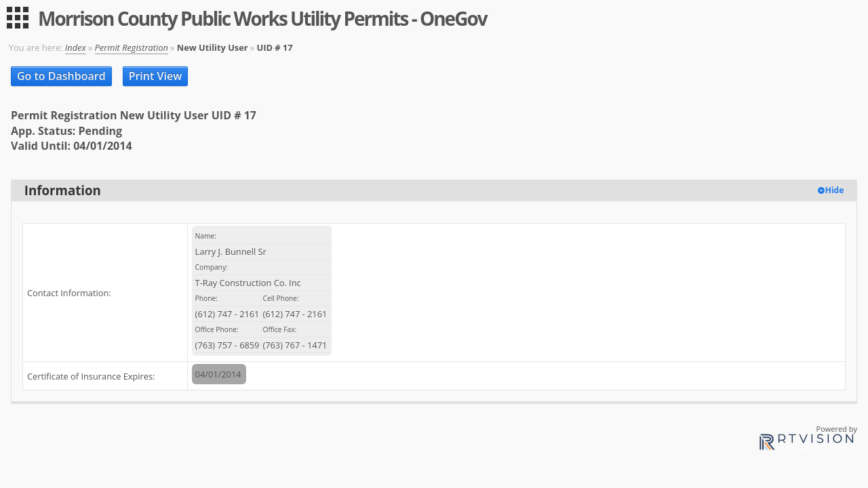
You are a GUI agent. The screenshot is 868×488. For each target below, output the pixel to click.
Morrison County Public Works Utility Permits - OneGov (262, 18)
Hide (835, 190)
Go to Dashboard (61, 76)
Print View (156, 76)
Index (76, 47)
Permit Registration (132, 47)
